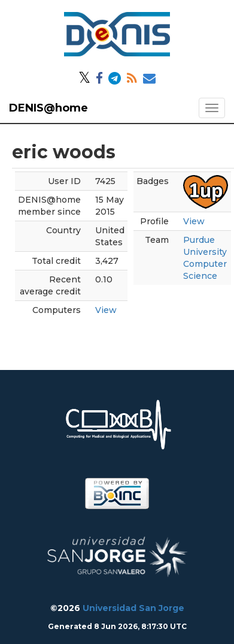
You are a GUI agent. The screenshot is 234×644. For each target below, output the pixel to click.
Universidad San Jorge (133, 608)
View (106, 310)
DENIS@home (48, 108)
